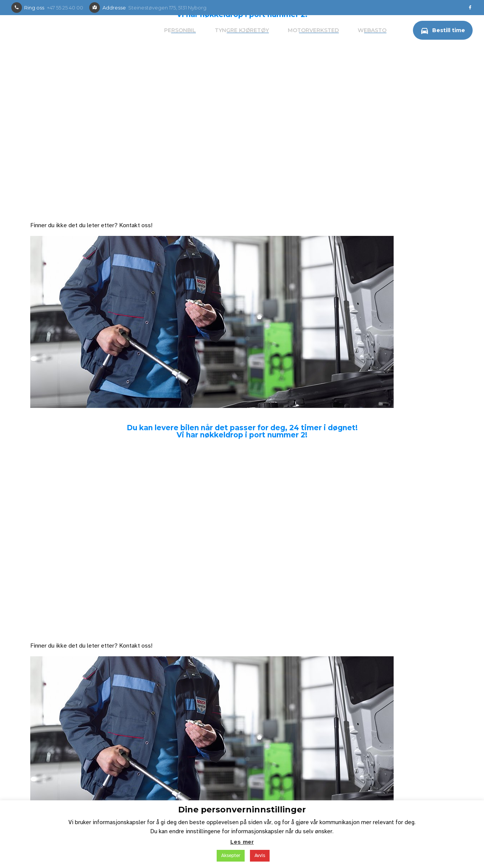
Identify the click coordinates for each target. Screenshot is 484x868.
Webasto (372, 30)
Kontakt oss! (136, 225)
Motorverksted (313, 30)
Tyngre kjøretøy (242, 30)
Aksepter (231, 856)
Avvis (260, 856)
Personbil (180, 30)
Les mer (242, 842)
